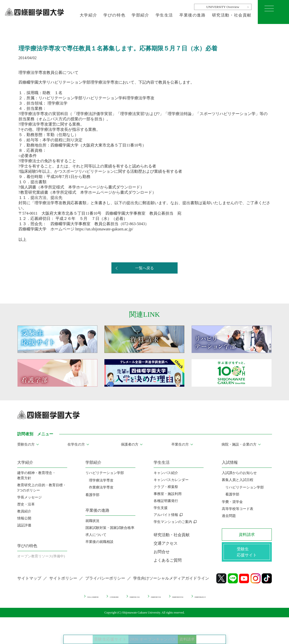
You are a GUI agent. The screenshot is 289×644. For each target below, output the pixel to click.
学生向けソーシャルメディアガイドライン (171, 582)
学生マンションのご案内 (173, 522)
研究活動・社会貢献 (232, 15)
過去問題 (229, 516)
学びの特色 (114, 15)
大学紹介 (88, 15)
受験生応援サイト (92, 634)
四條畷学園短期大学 (246, 600)
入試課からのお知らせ (239, 473)
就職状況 (92, 521)
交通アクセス (166, 543)
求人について (96, 535)
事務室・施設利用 (168, 494)
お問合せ (162, 552)
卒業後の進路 (193, 15)
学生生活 (164, 15)
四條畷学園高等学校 (204, 600)
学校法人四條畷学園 (47, 600)
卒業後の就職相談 (99, 542)
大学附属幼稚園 (86, 600)
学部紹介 (140, 15)
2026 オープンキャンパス (155, 634)
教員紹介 (24, 511)
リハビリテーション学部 (105, 473)
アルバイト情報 (166, 515)
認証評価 (24, 525)
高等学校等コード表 (238, 509)
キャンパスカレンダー (171, 480)
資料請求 (208, 634)
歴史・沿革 (26, 504)
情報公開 (24, 518)
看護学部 (92, 495)
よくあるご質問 (168, 560)
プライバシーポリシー (105, 582)
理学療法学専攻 (101, 480)
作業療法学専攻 (101, 487)
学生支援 (161, 508)
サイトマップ (29, 582)
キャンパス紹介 (166, 473)
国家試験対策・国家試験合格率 (110, 528)
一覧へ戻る (145, 268)
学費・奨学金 (232, 502)
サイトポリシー (63, 582)
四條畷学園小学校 (123, 600)
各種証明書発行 (166, 501)
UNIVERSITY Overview (223, 7)
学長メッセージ (29, 497)
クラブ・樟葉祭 (166, 487)
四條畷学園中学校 (163, 600)
